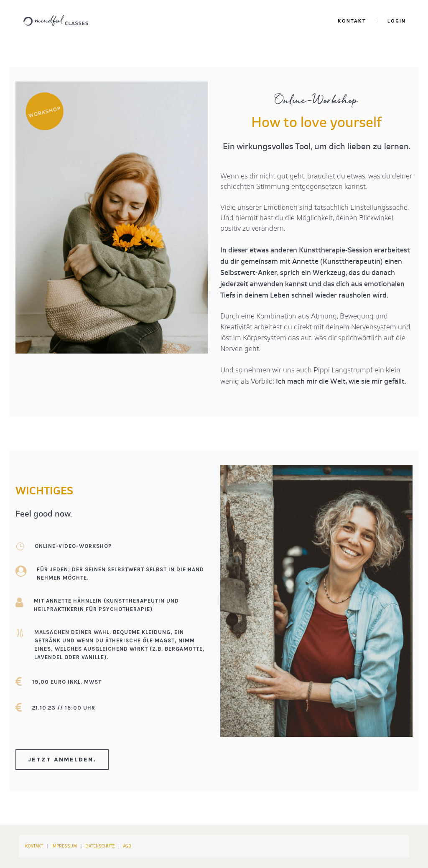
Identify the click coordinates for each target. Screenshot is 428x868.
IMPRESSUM (64, 846)
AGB (127, 846)
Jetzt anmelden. (62, 760)
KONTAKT (34, 846)
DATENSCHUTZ (100, 846)
